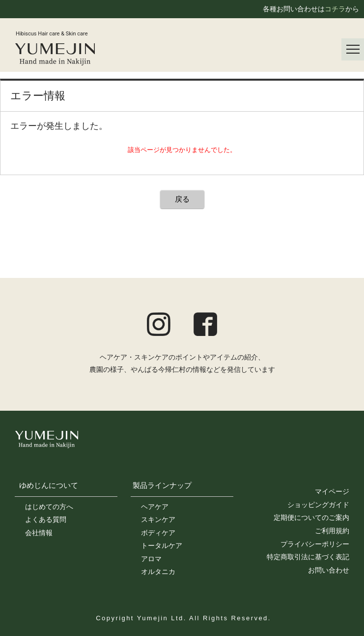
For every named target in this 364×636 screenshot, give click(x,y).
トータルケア (162, 545)
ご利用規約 (332, 531)
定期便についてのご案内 (311, 517)
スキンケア (158, 519)
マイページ (332, 491)
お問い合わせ (329, 570)
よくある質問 (46, 519)
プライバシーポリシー (315, 544)
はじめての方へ (49, 507)
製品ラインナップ (162, 485)
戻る (182, 199)
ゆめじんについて (49, 485)
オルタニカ (158, 572)
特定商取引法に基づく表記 (308, 557)
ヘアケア (155, 507)
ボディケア (158, 533)
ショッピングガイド (318, 505)
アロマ (151, 559)
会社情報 (39, 533)
